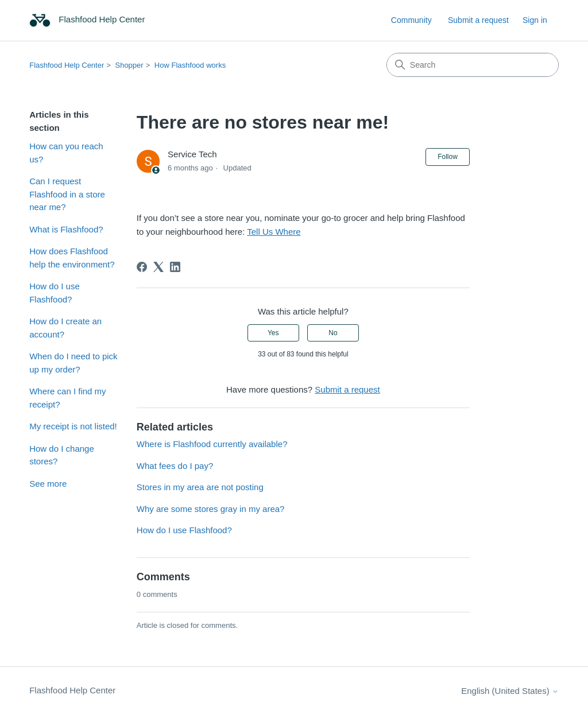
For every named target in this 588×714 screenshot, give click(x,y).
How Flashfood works (190, 65)
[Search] (473, 65)
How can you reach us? (66, 153)
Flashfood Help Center (67, 65)
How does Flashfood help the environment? (72, 258)
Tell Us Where (274, 232)
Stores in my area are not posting (200, 487)
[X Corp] (158, 267)
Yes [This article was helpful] (273, 333)
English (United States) (510, 691)
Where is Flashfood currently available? (212, 444)
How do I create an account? (65, 328)
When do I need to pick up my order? (73, 363)
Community (411, 20)
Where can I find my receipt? (67, 398)
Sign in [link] (535, 20)
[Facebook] (142, 267)
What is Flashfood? (66, 229)
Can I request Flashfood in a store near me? (67, 194)
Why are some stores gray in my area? (211, 509)
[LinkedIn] (175, 267)
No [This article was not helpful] (333, 333)
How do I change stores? (62, 455)
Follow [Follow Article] (448, 157)
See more (48, 484)
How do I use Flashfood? (55, 293)
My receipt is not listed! (73, 426)
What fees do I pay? (175, 466)
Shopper (129, 65)
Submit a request (478, 20)
